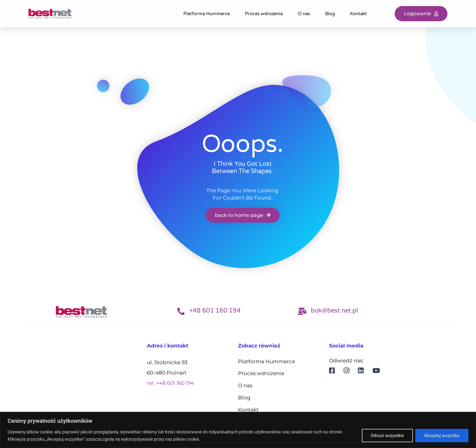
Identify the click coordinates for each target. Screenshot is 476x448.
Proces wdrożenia (264, 14)
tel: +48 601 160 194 (170, 383)
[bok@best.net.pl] (302, 311)
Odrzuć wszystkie (387, 436)
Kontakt (359, 14)
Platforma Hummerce (207, 14)
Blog (330, 14)
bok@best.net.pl (334, 311)
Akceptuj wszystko (442, 436)
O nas (304, 14)
